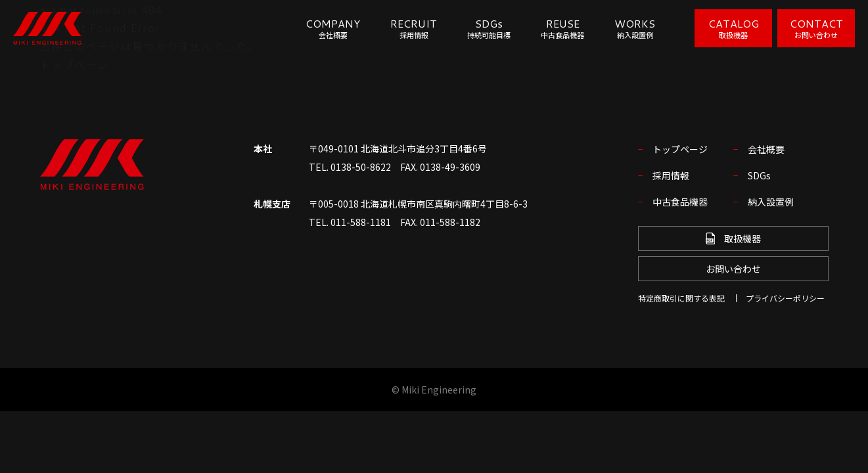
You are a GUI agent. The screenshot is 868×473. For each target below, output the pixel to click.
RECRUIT (414, 29)
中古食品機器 (680, 202)
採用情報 (671, 175)
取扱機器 (733, 238)
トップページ (75, 64)
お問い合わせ (733, 269)
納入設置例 (771, 202)
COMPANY (333, 29)
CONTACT (816, 28)
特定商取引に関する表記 (681, 298)
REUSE (562, 29)
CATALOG (734, 28)
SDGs (489, 29)
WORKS (635, 29)
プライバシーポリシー (785, 298)
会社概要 (766, 149)
